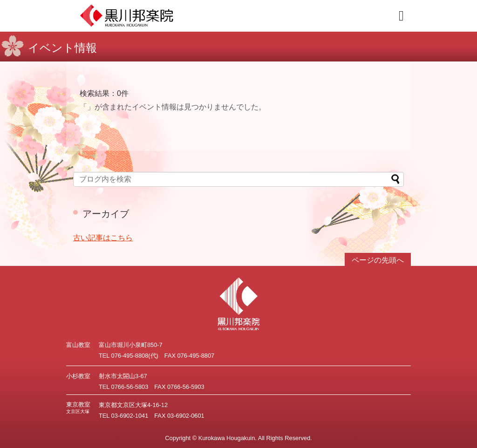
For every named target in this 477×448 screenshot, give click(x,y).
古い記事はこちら (103, 238)
